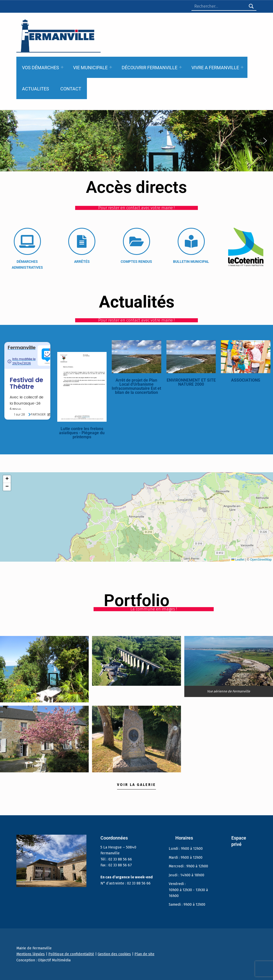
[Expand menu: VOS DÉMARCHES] (62, 67)
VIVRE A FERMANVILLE (215, 68)
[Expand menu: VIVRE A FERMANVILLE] (242, 67)
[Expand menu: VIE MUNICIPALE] (111, 67)
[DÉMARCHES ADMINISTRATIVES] (27, 241)
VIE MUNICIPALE (90, 68)
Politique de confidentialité (71, 954)
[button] (8, 141)
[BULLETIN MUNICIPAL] (191, 241)
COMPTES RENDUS (136, 262)
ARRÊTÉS (82, 262)
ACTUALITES (36, 89)
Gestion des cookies (114, 954)
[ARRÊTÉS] (82, 241)
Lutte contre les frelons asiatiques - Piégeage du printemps (82, 433)
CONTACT (71, 89)
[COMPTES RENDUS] (136, 241)
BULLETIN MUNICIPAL (191, 262)
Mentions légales (31, 954)
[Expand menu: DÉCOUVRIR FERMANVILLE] (180, 67)
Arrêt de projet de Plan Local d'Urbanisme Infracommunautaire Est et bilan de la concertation (136, 386)
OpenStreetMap (261, 560)
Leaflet (238, 560)
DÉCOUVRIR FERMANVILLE (150, 68)
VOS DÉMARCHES (41, 68)
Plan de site (144, 954)
